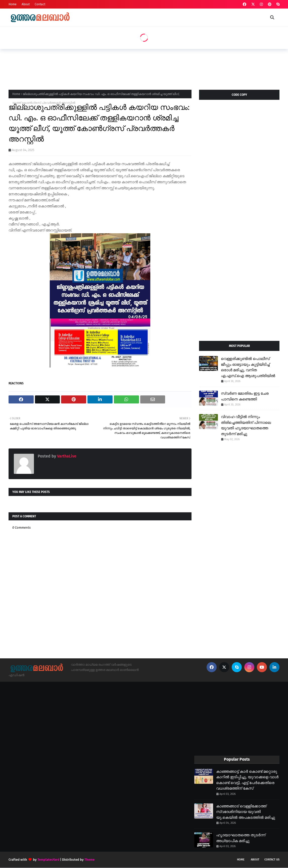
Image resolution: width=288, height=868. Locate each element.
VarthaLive (66, 456)
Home (13, 4)
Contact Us (272, 860)
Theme (89, 860)
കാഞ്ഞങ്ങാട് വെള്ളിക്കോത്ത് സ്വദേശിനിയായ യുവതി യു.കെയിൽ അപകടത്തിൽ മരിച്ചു (246, 812)
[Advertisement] (100, 68)
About (26, 4)
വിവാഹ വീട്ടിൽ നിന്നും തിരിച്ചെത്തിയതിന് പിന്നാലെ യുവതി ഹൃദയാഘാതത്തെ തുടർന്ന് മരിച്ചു (246, 425)
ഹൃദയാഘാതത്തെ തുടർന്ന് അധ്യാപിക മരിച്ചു (241, 838)
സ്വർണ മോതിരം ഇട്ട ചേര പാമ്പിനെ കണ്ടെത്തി (245, 396)
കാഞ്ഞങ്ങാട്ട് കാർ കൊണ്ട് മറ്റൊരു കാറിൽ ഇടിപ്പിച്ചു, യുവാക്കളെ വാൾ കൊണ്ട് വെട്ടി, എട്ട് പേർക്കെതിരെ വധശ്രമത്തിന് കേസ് (247, 780)
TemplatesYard (48, 860)
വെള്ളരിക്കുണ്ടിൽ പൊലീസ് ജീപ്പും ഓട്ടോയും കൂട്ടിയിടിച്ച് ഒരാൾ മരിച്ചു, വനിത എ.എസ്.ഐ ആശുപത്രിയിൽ (248, 367)
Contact (40, 4)
